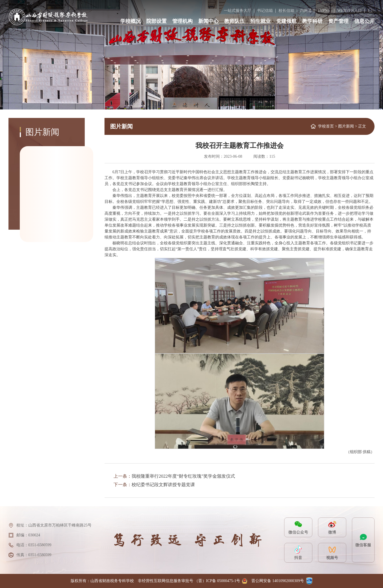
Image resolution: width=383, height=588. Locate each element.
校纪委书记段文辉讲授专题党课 (163, 485)
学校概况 (130, 21)
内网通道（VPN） (316, 11)
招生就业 (260, 21)
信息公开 (364, 21)
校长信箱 (286, 11)
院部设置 (156, 21)
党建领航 (286, 21)
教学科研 (312, 21)
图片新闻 (346, 126)
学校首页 (326, 126)
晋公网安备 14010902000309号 (278, 581)
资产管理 (338, 21)
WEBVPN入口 (350, 11)
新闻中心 (208, 21)
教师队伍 (234, 21)
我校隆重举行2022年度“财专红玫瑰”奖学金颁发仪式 (183, 476)
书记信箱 (265, 11)
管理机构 (182, 21)
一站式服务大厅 (238, 11)
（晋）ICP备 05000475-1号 (217, 581)
